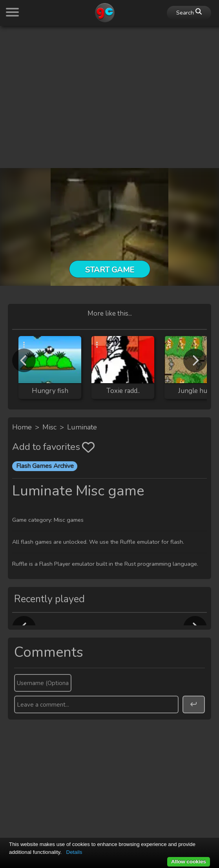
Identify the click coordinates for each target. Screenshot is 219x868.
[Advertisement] (109, 87)
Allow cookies (189, 862)
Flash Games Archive (45, 466)
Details (74, 852)
